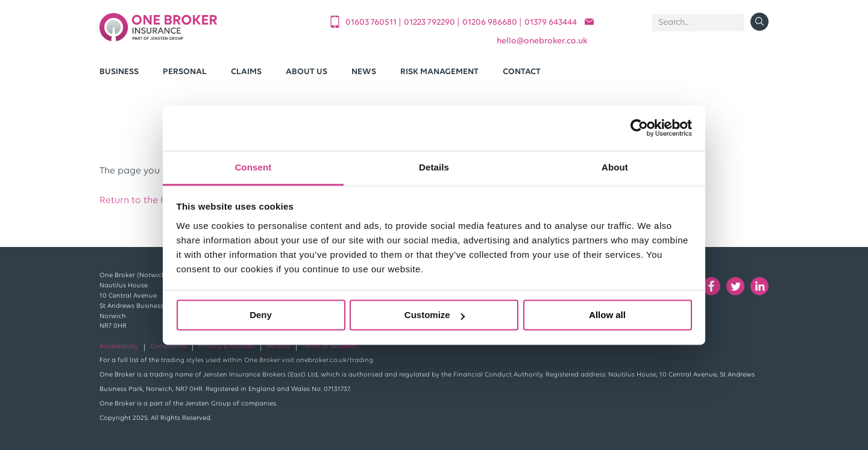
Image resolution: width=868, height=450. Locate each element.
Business (119, 72)
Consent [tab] (253, 167)
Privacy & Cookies (226, 347)
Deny (261, 315)
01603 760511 (372, 23)
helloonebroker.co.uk (542, 41)
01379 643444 (551, 23)
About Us (307, 72)
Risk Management (439, 72)
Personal (185, 72)
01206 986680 (491, 23)
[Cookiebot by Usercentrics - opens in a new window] (639, 128)
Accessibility (119, 347)
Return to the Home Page (156, 201)
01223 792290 (430, 23)
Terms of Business (330, 347)
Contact (522, 72)
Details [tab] (434, 167)
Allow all (607, 315)
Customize (435, 315)
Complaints (168, 347)
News (364, 72)
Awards (278, 347)
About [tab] (615, 167)
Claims (246, 72)
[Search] (698, 23)
